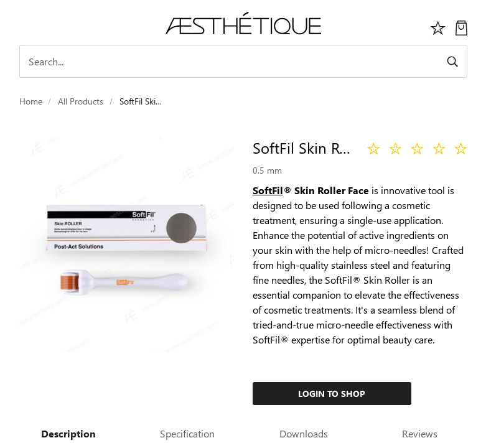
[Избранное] (438, 26)
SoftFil (268, 190)
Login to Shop (332, 394)
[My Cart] (461, 26)
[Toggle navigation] (26, 26)
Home (31, 101)
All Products (81, 101)
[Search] (243, 61)
